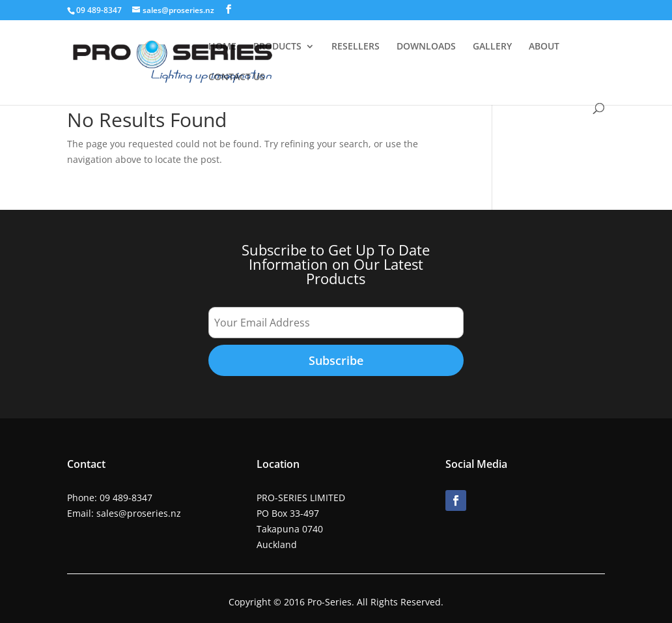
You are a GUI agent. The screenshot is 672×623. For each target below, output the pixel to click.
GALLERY (492, 47)
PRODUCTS (277, 47)
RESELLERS (356, 47)
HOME (222, 47)
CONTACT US (237, 78)
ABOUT (544, 47)
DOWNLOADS (426, 47)
